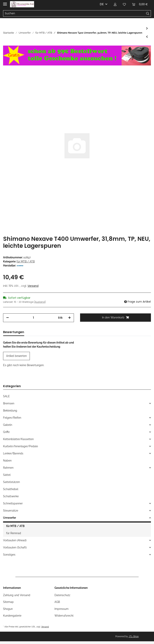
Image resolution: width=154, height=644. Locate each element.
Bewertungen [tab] (14, 332)
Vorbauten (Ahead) (15, 540)
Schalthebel (11, 489)
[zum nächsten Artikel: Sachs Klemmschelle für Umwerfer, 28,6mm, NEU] (147, 28)
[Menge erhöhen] (69, 318)
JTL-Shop (134, 636)
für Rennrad (14, 533)
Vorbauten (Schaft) (15, 547)
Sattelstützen (11, 482)
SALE (6, 396)
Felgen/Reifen (12, 418)
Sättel (7, 475)
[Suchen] (74, 14)
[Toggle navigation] (5, 2)
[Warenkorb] (140, 4)
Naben (7, 461)
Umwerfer (10, 518)
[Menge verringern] (8, 318)
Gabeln (8, 425)
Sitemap (8, 602)
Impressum (62, 609)
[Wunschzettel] (124, 4)
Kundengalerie (12, 616)
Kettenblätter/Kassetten (18, 439)
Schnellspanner (13, 503)
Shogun (8, 609)
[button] (115, 4)
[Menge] (33, 318)
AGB (57, 602)
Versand (33, 286)
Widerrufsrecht (64, 616)
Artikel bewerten (16, 356)
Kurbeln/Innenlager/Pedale (21, 446)
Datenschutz (62, 595)
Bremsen (9, 403)
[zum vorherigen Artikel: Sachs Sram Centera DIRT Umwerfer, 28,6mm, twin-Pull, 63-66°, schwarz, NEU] (147, 37)
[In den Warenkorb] (115, 318)
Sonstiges (9, 555)
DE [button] (102, 4)
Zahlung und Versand (17, 595)
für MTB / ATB (26, 261)
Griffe (6, 432)
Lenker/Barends (13, 453)
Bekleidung (10, 411)
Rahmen (8, 468)
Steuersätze (11, 511)
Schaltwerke (11, 496)
